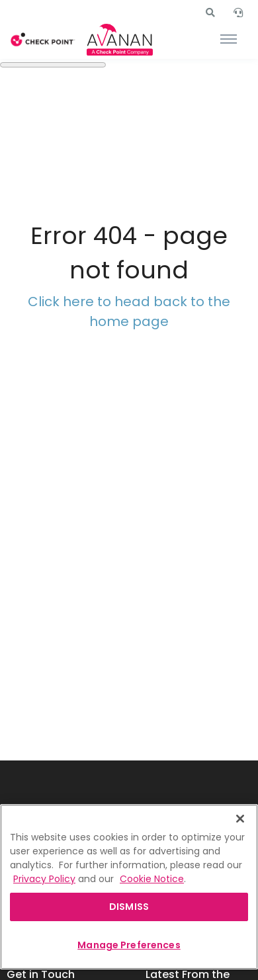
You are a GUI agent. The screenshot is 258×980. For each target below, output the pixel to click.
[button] (210, 13)
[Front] (43, 40)
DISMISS (129, 907)
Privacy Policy (44, 879)
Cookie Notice (152, 879)
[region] (129, 887)
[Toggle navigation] (229, 40)
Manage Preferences (129, 945)
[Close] (240, 819)
